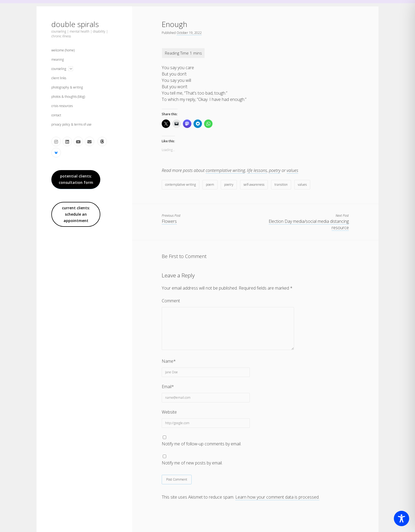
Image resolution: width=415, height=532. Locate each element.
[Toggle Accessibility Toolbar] (402, 518)
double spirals (75, 24)
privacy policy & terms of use (71, 124)
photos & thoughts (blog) (68, 97)
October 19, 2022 (189, 33)
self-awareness (254, 185)
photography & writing (67, 87)
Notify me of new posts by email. (192, 463)
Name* (169, 361)
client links (59, 78)
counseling (59, 69)
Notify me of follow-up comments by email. (202, 444)
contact (56, 115)
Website (169, 412)
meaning (58, 59)
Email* (168, 387)
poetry (275, 170)
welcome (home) (63, 50)
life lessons (257, 170)
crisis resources (62, 106)
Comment (171, 301)
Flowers (169, 221)
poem (210, 185)
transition (281, 185)
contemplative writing (225, 170)
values (292, 170)
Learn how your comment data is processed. (277, 497)
